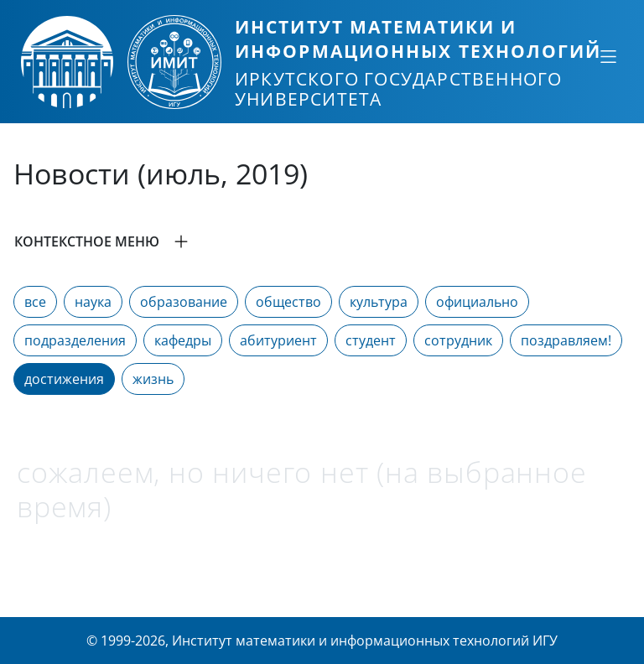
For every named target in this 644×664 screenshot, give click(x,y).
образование (184, 302)
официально (477, 302)
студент (371, 340)
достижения (64, 379)
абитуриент (278, 340)
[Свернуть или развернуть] (608, 56)
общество (288, 302)
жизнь (153, 379)
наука (93, 302)
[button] (322, 241)
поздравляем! (566, 340)
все (35, 302)
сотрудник (458, 340)
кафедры (183, 340)
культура (379, 302)
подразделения (75, 340)
